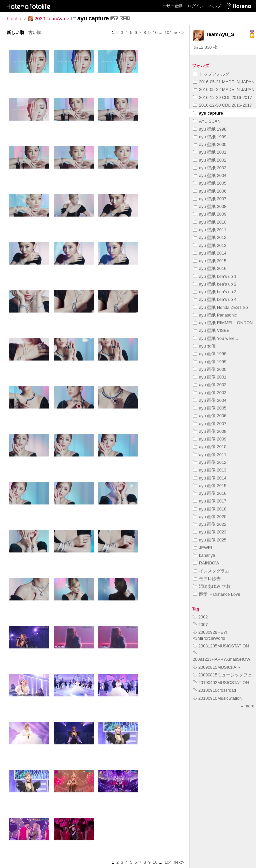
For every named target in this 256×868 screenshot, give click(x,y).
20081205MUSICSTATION (221, 646)
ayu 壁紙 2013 (209, 245)
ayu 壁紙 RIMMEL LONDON (223, 323)
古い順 (35, 32)
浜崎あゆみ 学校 (212, 586)
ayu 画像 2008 (209, 431)
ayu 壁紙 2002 (209, 160)
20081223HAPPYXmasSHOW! (222, 657)
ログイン (196, 6)
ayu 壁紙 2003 (209, 168)
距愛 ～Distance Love (216, 594)
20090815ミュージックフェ (222, 675)
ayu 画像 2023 (209, 532)
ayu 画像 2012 (209, 462)
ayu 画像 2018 (209, 509)
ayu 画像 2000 (209, 369)
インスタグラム (211, 571)
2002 (200, 617)
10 (155, 32)
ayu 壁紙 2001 (209, 152)
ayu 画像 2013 (209, 470)
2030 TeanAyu (47, 19)
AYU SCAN (206, 121)
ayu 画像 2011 (209, 455)
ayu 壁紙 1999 (209, 137)
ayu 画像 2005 (209, 408)
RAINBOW (206, 563)
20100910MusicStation (217, 698)
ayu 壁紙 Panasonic (215, 315)
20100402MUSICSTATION (221, 683)
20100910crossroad (214, 690)
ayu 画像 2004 (209, 400)
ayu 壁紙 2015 (209, 261)
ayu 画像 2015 (209, 486)
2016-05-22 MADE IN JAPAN (223, 89)
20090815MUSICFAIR (217, 667)
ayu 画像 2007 (209, 424)
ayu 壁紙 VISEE (211, 330)
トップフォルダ (211, 74)
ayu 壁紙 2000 (209, 144)
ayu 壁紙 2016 (209, 268)
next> (179, 32)
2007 (200, 625)
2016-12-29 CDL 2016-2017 (222, 97)
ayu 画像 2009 (209, 439)
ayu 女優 (204, 346)
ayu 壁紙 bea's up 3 (214, 292)
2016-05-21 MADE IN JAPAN (223, 82)
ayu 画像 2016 (209, 493)
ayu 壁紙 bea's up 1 (214, 276)
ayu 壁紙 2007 (209, 199)
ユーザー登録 (170, 6)
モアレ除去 (207, 579)
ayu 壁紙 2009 (209, 214)
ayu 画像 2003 (209, 393)
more (247, 706)
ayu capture (208, 113)
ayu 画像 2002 (209, 385)
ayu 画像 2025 (209, 540)
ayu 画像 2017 (209, 501)
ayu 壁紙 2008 (209, 206)
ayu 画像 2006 (209, 416)
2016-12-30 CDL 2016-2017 (222, 105)
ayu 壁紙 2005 (209, 183)
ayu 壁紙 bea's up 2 (214, 284)
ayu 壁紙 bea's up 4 (214, 299)
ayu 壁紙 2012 (209, 237)
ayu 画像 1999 (209, 362)
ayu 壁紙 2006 (209, 191)
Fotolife (14, 19)
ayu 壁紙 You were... (215, 338)
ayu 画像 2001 (209, 377)
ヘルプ (215, 6)
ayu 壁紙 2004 (209, 175)
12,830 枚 (205, 47)
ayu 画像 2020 (209, 517)
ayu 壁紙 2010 (209, 222)
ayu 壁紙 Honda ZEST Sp (220, 307)
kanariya (204, 555)
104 (168, 32)
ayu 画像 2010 (209, 447)
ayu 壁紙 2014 (209, 253)
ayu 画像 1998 (209, 354)
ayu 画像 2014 (209, 478)
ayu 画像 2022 (209, 524)
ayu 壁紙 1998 (209, 129)
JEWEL (203, 548)
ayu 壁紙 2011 (209, 230)
